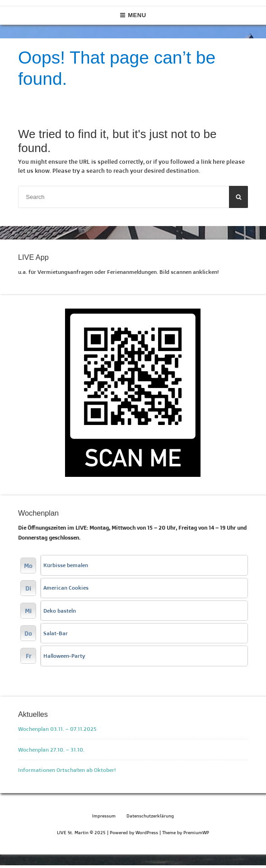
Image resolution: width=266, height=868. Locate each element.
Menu (133, 15)
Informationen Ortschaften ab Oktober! (67, 770)
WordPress (147, 833)
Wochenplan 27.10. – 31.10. (51, 750)
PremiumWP (196, 833)
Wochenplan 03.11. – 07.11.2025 (57, 729)
